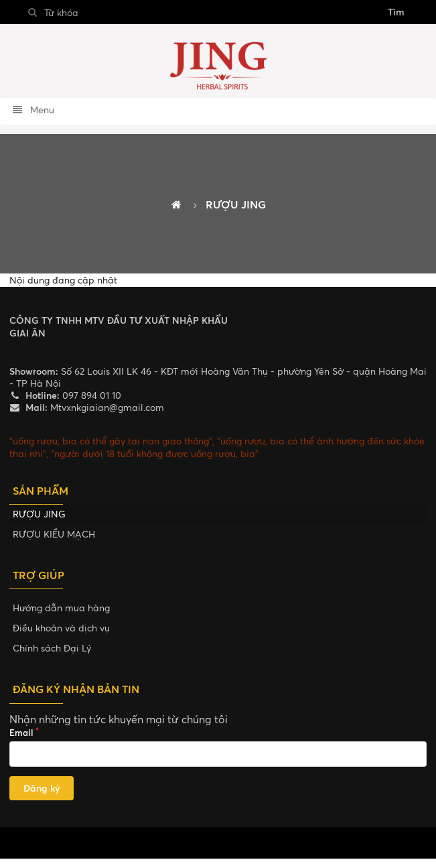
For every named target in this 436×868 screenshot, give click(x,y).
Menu (33, 110)
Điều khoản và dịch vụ (61, 628)
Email (21, 733)
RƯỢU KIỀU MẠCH (54, 534)
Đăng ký (42, 788)
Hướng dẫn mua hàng (61, 608)
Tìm (396, 12)
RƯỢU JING (39, 514)
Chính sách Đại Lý (52, 648)
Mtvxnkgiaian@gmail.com (106, 407)
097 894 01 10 (90, 395)
